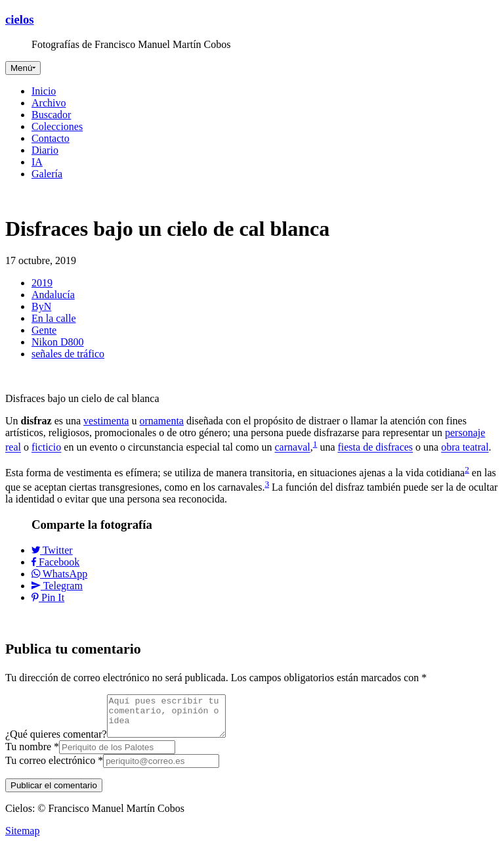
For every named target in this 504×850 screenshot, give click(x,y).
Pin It (48, 597)
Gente (44, 330)
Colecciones (57, 126)
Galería (47, 174)
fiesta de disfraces (375, 448)
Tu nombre (32, 754)
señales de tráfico (68, 354)
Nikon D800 (58, 342)
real (13, 448)
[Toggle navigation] (23, 68)
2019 (42, 283)
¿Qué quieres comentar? (56, 742)
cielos (20, 19)
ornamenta (161, 421)
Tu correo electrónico (54, 768)
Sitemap (22, 839)
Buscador (51, 115)
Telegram (57, 586)
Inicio (44, 91)
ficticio (46, 448)
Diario (45, 150)
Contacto (51, 138)
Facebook (55, 562)
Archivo (49, 103)
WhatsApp (59, 574)
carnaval (293, 448)
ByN (41, 306)
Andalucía (53, 295)
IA (37, 162)
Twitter (52, 550)
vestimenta (106, 421)
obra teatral (465, 448)
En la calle (54, 318)
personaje (465, 433)
